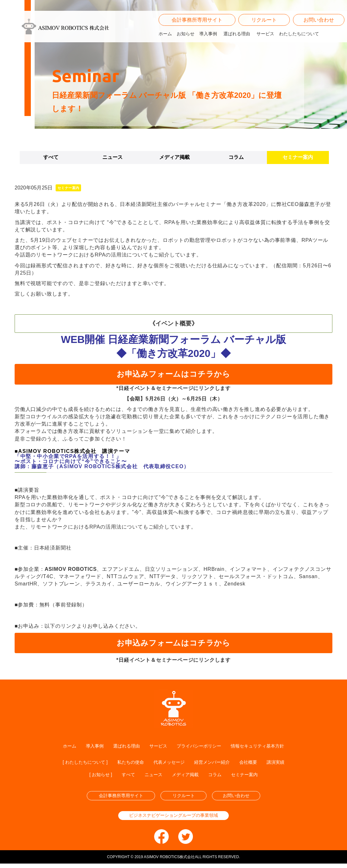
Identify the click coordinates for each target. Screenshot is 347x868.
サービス (265, 43)
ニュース (112, 157)
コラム (236, 157)
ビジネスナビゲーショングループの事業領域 (173, 819)
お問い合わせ (319, 29)
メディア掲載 (174, 157)
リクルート (264, 29)
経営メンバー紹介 (217, 763)
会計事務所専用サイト (197, 29)
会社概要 (257, 763)
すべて (51, 157)
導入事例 (208, 43)
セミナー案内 (298, 157)
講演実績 (287, 763)
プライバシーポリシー (201, 746)
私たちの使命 (126, 763)
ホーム (165, 43)
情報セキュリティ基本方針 (266, 746)
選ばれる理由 (237, 43)
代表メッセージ (169, 763)
